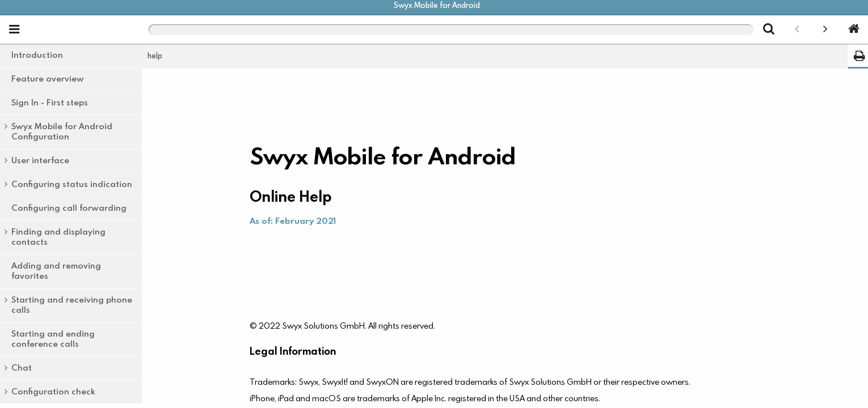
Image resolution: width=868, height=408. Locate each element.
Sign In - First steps (50, 103)
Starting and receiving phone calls (72, 305)
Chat (22, 368)
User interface (40, 161)
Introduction (37, 55)
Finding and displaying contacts (58, 237)
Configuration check (53, 392)
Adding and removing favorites (56, 271)
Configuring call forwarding (69, 208)
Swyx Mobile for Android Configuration (62, 132)
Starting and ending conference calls (53, 339)
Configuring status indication (72, 184)
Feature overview (48, 79)
